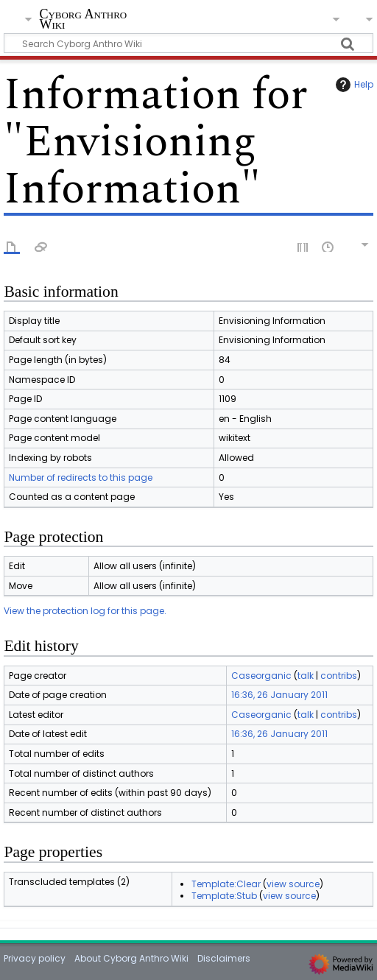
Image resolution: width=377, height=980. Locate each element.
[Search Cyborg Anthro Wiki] (188, 43)
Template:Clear (226, 884)
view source (293, 884)
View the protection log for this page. (85, 611)
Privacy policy (35, 958)
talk (306, 676)
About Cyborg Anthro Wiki (131, 958)
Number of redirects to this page (81, 477)
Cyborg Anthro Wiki (83, 20)
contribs (339, 676)
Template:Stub (224, 896)
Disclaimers (224, 958)
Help (353, 85)
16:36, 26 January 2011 (279, 695)
